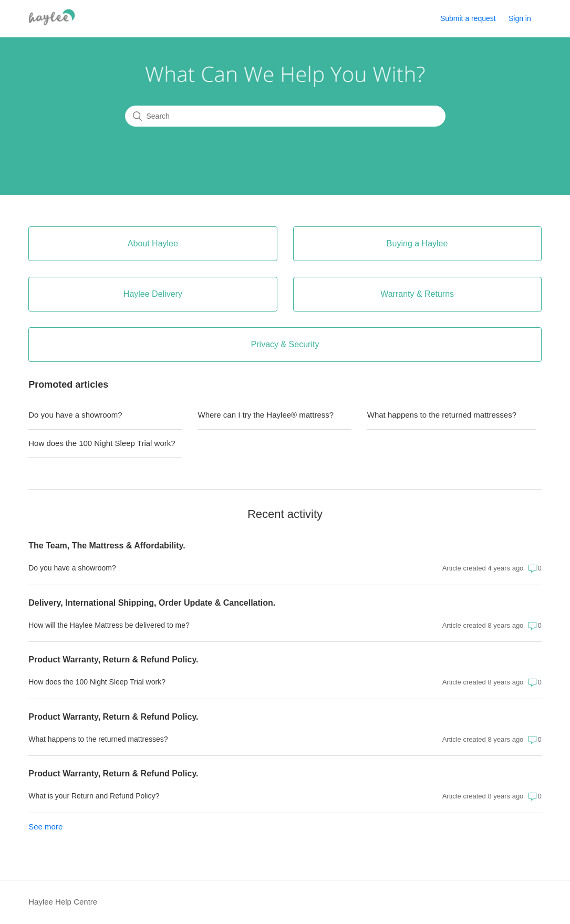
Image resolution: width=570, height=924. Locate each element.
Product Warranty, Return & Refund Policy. (113, 660)
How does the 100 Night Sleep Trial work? (102, 443)
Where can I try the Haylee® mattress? (266, 415)
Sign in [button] (520, 18)
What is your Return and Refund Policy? (94, 796)
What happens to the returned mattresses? (442, 415)
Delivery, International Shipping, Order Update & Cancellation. (152, 603)
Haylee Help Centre (63, 902)
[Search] (285, 116)
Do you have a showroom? (75, 415)
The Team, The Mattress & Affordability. (107, 546)
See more (45, 827)
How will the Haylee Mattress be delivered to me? (109, 625)
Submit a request (468, 18)
